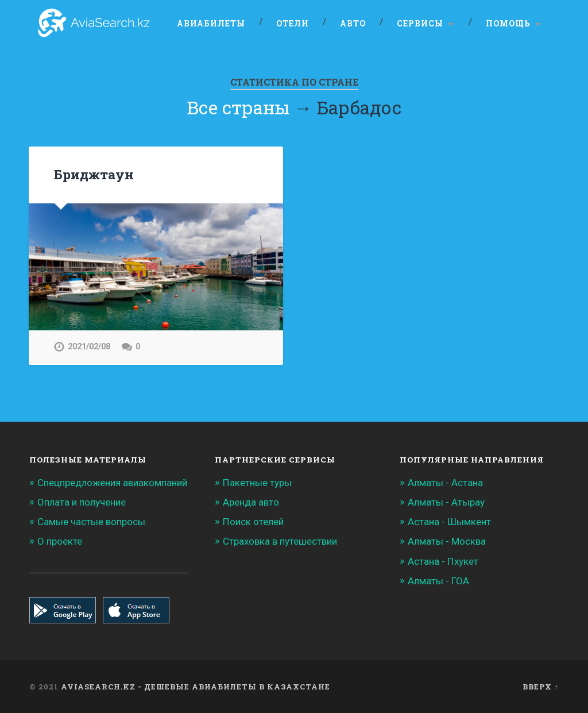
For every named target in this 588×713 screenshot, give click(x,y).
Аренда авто (251, 502)
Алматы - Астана (445, 483)
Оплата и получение (82, 502)
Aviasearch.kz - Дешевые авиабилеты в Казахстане (196, 687)
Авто (353, 24)
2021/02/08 (89, 347)
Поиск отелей (253, 522)
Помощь (508, 24)
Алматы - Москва (447, 541)
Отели (293, 24)
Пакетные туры (257, 483)
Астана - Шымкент (449, 522)
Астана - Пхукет (443, 561)
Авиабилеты (211, 24)
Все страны (238, 107)
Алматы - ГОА (438, 581)
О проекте (60, 541)
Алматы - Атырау (446, 502)
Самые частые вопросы (91, 522)
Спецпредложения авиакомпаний (112, 483)
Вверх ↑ (540, 687)
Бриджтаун (94, 174)
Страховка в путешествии (280, 541)
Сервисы (420, 24)
